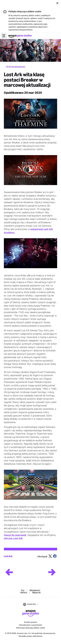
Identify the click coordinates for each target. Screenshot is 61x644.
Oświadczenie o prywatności (30, 625)
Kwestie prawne (30, 622)
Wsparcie (36, 593)
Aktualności (35, 590)
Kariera (24, 593)
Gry (23, 590)
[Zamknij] (57, 3)
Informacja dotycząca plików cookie (31, 628)
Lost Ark (8, 556)
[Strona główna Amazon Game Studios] (20, 36)
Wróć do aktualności (16, 67)
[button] (4, 36)
